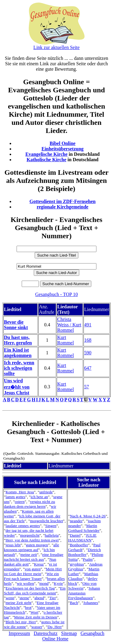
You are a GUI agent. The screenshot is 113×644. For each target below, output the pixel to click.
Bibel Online (63, 143)
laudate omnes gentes (23, 526)
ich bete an (39, 497)
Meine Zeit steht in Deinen (36, 617)
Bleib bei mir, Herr (21, 622)
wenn (10, 598)
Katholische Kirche (46, 160)
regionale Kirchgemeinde (63, 207)
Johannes (91, 603)
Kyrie (58, 583)
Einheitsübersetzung (63, 149)
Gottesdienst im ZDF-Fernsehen (63, 201)
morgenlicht (30, 535)
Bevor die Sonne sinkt (16, 325)
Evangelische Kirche (46, 154)
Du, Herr (55, 627)
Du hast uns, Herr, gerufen (18, 340)
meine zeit (29, 555)
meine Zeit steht (18, 603)
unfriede (46, 492)
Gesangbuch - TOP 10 (56, 294)
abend (39, 598)
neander (76, 521)
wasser (37, 627)
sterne (24, 598)
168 (88, 340)
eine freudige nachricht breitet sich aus (34, 557)
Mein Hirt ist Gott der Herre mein (33, 571)
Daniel (75, 535)
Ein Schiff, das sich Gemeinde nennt (35, 591)
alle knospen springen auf (31, 547)
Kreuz (39, 564)
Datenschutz (46, 633)
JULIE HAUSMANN (82, 538)
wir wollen (25, 583)
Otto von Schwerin (82, 586)
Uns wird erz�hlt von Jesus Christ (17, 387)
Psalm (88, 559)
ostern (20, 502)
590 (88, 353)
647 (88, 368)
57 (86, 387)
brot (28, 607)
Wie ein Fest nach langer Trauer (31, 576)
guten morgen (37, 545)
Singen (51, 526)
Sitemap (69, 633)
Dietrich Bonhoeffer (85, 552)
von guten (33, 569)
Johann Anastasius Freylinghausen (84, 593)
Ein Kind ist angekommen (18, 353)
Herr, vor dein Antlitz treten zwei (32, 540)
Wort (34, 612)
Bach (74, 603)
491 (88, 325)
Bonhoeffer (79, 545)
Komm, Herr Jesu (20, 492)
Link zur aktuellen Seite (56, 47)
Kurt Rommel (66, 340)
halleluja (52, 535)
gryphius (77, 564)
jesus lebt (13, 545)
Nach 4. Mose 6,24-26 (88, 516)
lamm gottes (15, 497)
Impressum (19, 633)
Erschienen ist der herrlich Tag (30, 588)
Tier (53, 598)
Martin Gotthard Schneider (84, 528)
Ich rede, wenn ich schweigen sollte (19, 368)
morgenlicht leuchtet (46, 521)
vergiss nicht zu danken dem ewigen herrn (30, 504)
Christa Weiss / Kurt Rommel (69, 325)
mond (44, 583)
